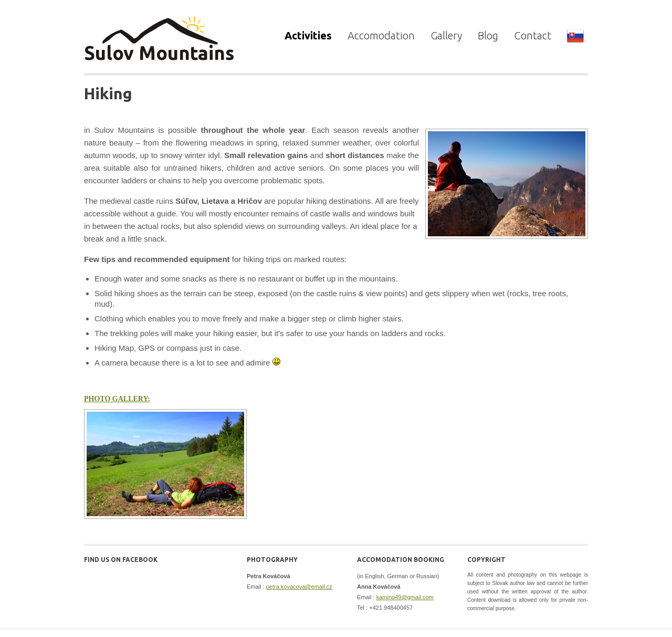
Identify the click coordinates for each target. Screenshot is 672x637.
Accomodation (381, 35)
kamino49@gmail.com (405, 597)
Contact (533, 35)
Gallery (446, 35)
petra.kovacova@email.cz (299, 587)
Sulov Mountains (159, 53)
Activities (308, 35)
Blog (488, 35)
